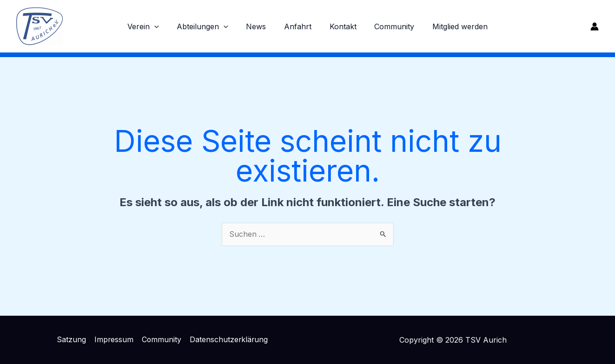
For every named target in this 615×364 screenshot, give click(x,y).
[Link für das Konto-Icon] (595, 26)
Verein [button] (152, 26)
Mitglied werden (451, 26)
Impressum (114, 340)
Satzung (72, 340)
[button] (164, 26)
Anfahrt (298, 26)
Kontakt (340, 26)
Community (388, 26)
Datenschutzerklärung (228, 340)
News (259, 26)
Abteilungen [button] (209, 26)
